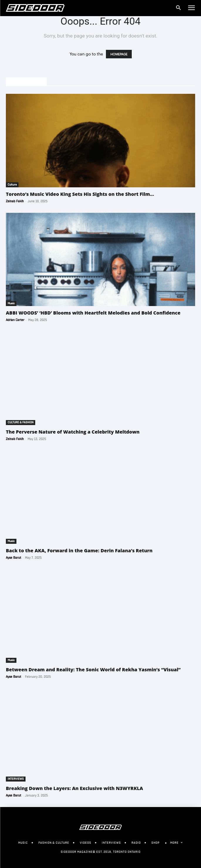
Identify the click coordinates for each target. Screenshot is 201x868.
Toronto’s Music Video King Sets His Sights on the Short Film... (80, 194)
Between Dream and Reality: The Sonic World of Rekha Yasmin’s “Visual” (93, 670)
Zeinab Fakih (15, 201)
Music (11, 303)
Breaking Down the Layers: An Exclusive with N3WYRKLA (74, 788)
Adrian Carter (15, 320)
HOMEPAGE (119, 54)
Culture (12, 185)
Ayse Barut (13, 558)
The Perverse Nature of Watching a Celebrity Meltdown (73, 432)
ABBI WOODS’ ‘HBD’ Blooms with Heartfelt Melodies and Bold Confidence (93, 313)
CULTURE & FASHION (21, 422)
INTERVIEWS (16, 779)
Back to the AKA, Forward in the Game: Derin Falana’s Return (79, 551)
